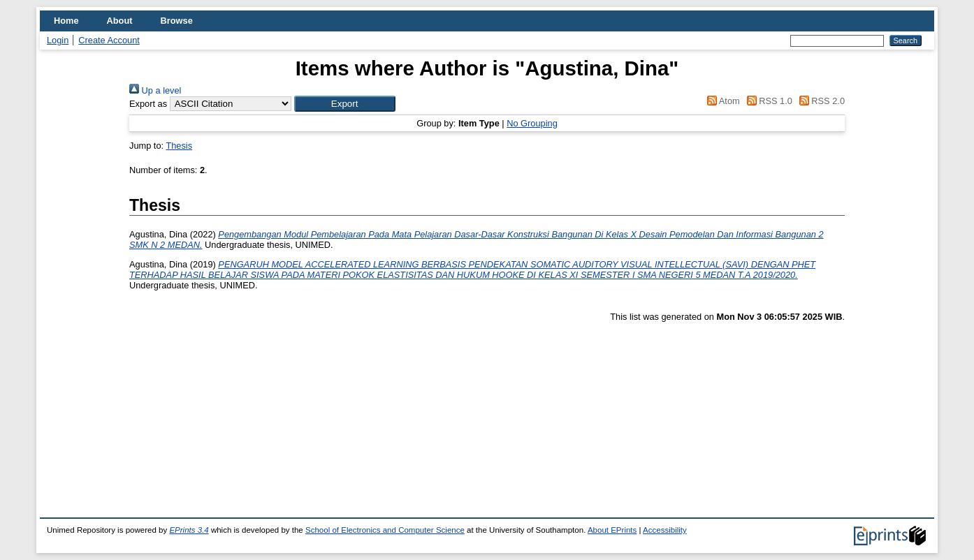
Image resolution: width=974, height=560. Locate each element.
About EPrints (612, 530)
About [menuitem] (120, 21)
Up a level (155, 90)
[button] (345, 104)
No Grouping (532, 123)
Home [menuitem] (66, 21)
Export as (148, 104)
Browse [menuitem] (177, 21)
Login (58, 40)
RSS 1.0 (767, 101)
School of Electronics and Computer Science (385, 530)
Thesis (179, 146)
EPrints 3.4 (189, 530)
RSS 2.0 (820, 101)
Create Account (109, 40)
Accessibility (665, 530)
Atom (721, 101)
